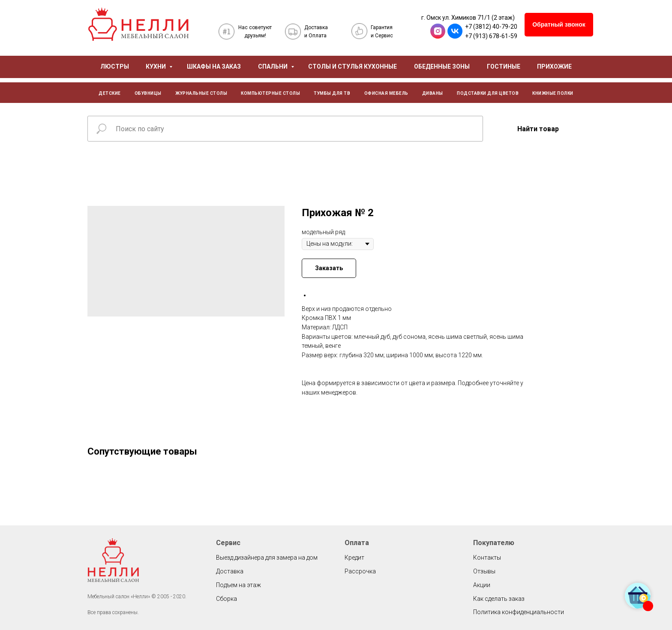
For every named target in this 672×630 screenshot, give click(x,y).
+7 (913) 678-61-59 (491, 36)
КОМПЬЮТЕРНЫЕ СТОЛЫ (270, 93)
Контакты (487, 558)
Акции (482, 585)
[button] (559, 25)
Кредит (354, 558)
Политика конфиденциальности (519, 612)
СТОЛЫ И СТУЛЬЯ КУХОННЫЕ (352, 66)
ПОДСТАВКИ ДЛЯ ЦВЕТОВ (488, 93)
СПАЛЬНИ (273, 66)
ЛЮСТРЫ (115, 66)
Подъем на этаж (238, 585)
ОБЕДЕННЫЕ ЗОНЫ (442, 66)
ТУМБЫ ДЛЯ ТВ (332, 93)
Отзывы (484, 571)
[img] (138, 24)
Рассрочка (360, 571)
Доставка (230, 571)
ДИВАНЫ (433, 93)
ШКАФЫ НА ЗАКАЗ (214, 66)
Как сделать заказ (499, 599)
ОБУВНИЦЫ (148, 93)
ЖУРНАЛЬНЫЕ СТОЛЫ (201, 93)
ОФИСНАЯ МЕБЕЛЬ (386, 93)
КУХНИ (156, 66)
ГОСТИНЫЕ (504, 66)
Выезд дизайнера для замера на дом (267, 558)
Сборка (226, 599)
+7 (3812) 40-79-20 (491, 27)
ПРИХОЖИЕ (554, 66)
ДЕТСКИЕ (110, 93)
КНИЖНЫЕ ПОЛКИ (553, 93)
